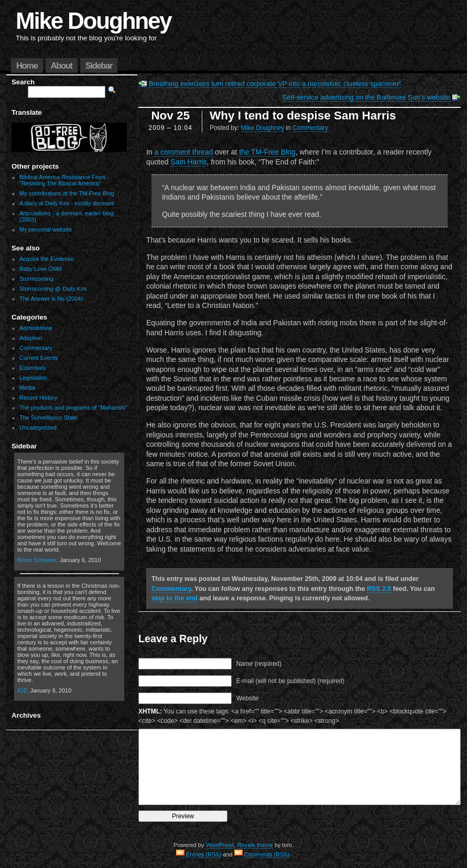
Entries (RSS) (204, 854)
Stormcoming (36, 279)
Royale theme (255, 845)
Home (27, 65)
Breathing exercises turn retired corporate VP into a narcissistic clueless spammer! (275, 84)
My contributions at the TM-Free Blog (67, 193)
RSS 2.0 (379, 589)
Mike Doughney (94, 21)
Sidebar (99, 65)
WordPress (220, 845)
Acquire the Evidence (47, 259)
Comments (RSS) (267, 854)
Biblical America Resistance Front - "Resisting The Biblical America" (64, 180)
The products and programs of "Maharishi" (73, 408)
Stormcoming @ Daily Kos (53, 289)
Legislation (33, 378)
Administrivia (36, 328)
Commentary (36, 348)
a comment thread (183, 152)
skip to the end (175, 598)
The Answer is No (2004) (51, 299)
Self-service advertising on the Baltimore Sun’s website (367, 97)
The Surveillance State (48, 417)
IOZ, (23, 690)
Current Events (39, 358)
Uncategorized (38, 427)
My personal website (46, 229)
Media (27, 388)
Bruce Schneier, (38, 560)
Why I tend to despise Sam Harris (303, 116)
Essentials (32, 368)
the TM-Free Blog (267, 152)
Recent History (38, 398)
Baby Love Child (40, 269)
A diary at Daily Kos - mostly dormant (67, 203)
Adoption (31, 338)
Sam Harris (188, 162)
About (62, 65)
